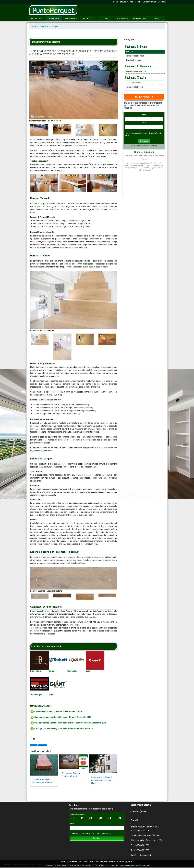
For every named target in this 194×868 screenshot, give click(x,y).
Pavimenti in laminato (136, 56)
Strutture (122, 19)
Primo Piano (36, 671)
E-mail (144, 123)
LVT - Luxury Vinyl (134, 83)
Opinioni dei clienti (144, 152)
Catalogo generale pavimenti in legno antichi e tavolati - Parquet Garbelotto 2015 (68, 723)
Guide (157, 19)
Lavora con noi (150, 2)
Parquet (129, 51)
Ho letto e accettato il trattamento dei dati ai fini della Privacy (92, 834)
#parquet (42, 745)
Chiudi (148, 865)
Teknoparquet (36, 695)
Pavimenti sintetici (136, 77)
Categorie (129, 39)
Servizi (130, 2)
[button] (36, 91)
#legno (34, 745)
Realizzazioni (140, 19)
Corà (88, 671)
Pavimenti (54, 19)
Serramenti (71, 19)
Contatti (162, 2)
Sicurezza (88, 19)
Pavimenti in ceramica (138, 66)
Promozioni (36, 19)
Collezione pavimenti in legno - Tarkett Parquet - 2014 (56, 711)
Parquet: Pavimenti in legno (45, 42)
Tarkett (52, 671)
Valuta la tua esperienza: (77, 815)
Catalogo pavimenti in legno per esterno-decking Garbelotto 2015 (61, 728)
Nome (144, 115)
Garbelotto (72, 671)
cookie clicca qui (139, 865)
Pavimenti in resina (135, 87)
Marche (138, 2)
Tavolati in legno (133, 60)
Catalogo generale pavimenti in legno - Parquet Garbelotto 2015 (61, 717)
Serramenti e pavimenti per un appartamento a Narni (101, 780)
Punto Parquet (120, 2)
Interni (105, 19)
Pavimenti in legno (136, 46)
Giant (51, 695)
